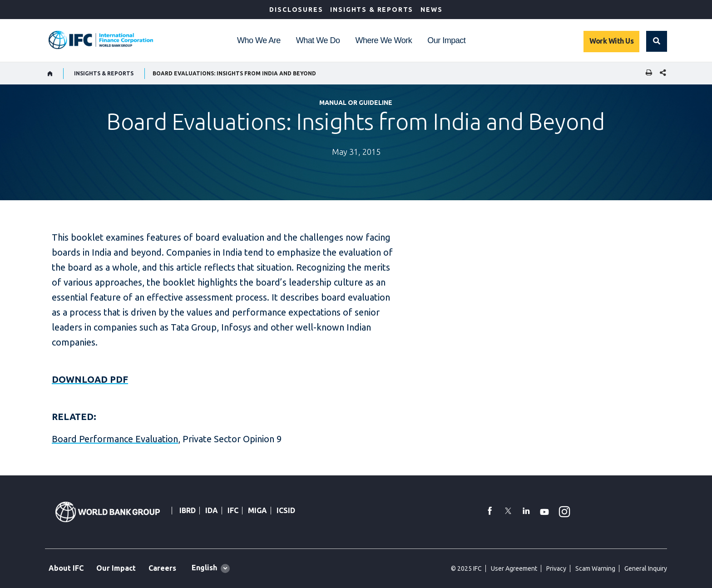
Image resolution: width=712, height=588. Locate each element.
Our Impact (446, 40)
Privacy (556, 568)
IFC (233, 510)
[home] (50, 74)
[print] (647, 73)
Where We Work (383, 40)
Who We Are (259, 40)
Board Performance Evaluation (115, 439)
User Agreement (514, 568)
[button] (657, 41)
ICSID (286, 510)
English (204, 568)
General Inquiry (646, 568)
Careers (162, 568)
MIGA (257, 510)
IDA (212, 510)
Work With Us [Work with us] (611, 41)
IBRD (188, 510)
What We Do (318, 40)
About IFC (66, 568)
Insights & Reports (372, 10)
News (431, 10)
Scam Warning (595, 568)
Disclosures (296, 10)
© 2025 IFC (466, 568)
